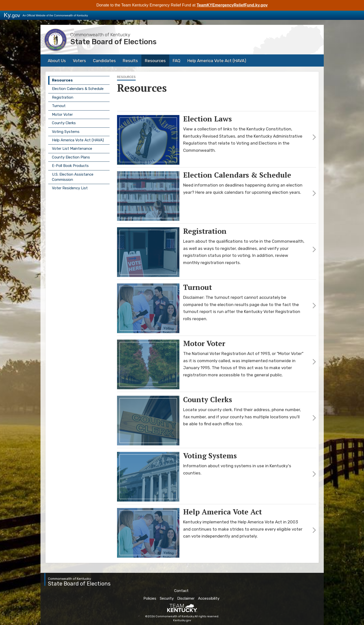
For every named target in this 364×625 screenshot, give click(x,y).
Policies (150, 598)
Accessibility (209, 598)
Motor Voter (62, 115)
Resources (155, 61)
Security (167, 598)
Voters (79, 61)
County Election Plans (71, 157)
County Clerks (64, 123)
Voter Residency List (70, 188)
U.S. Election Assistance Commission (73, 177)
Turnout (59, 106)
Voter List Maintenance (72, 149)
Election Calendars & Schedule (78, 89)
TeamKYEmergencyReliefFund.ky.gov (232, 5)
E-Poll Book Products (70, 166)
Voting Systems (66, 132)
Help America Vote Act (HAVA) (217, 61)
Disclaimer (186, 598)
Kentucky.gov (182, 620)
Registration (63, 97)
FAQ (177, 61)
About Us (57, 61)
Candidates (104, 61)
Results (130, 61)
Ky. (12, 15)
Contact (181, 591)
